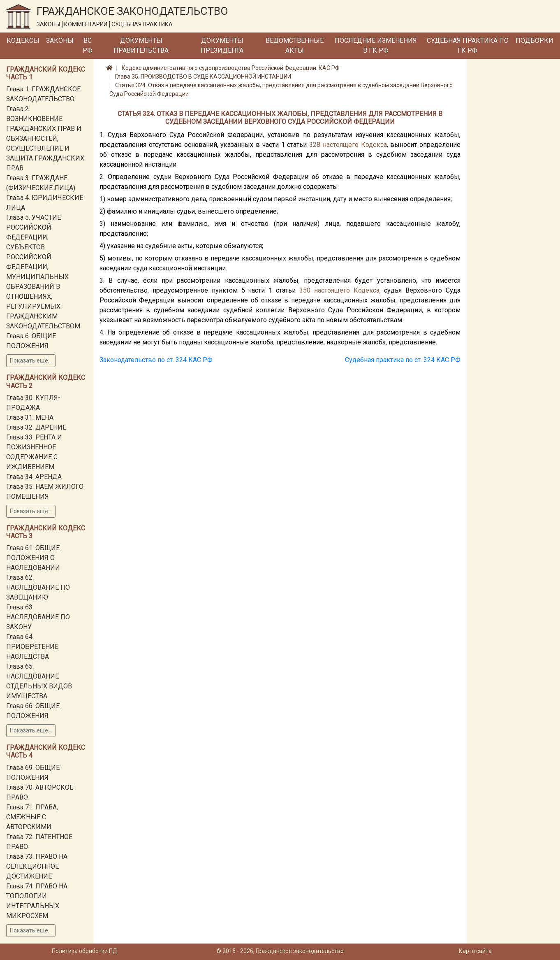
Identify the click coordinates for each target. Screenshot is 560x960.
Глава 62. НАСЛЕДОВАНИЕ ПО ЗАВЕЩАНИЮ (38, 587)
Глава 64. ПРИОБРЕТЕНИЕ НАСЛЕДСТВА (32, 647)
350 (305, 290)
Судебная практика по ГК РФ (468, 45)
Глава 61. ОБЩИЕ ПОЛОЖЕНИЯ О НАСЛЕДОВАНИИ (33, 558)
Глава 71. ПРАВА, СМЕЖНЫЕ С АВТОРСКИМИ (32, 817)
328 (315, 145)
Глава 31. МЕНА (30, 417)
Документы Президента (222, 45)
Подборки (535, 41)
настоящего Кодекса (355, 145)
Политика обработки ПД (85, 951)
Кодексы (23, 41)
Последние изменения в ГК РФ (376, 45)
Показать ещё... (31, 360)
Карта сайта (475, 951)
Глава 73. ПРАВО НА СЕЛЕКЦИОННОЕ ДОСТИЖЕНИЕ (37, 866)
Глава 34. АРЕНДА (34, 477)
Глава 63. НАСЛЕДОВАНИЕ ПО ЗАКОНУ (38, 617)
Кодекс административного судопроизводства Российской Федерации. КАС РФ (231, 68)
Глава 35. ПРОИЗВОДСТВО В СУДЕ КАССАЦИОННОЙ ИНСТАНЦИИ (203, 77)
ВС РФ (88, 45)
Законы (60, 41)
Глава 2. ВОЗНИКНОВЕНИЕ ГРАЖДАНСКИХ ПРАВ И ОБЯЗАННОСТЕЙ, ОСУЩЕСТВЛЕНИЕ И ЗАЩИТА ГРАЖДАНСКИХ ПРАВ (45, 138)
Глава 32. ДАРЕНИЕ (36, 427)
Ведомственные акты (295, 45)
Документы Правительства (141, 45)
